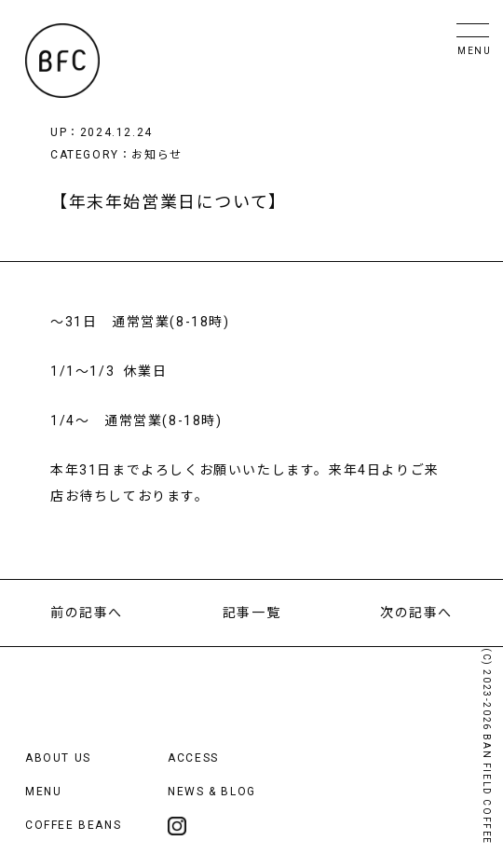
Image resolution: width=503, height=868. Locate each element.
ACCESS (193, 758)
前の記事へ (87, 613)
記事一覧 (251, 613)
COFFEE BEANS (73, 825)
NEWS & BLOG (212, 792)
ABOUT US (58, 758)
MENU (43, 792)
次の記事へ (416, 613)
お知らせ (156, 155)
